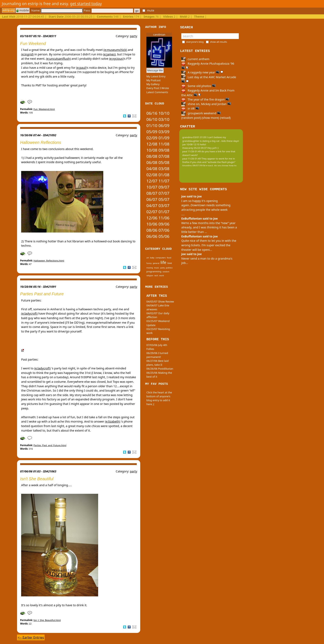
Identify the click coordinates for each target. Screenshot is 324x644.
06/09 (164, 125)
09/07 (164, 187)
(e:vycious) (116, 59)
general (156, 263)
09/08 (164, 150)
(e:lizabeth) (113, 421)
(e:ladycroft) (29, 313)
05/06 (164, 236)
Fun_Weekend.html (44, 109)
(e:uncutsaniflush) (58, 59)
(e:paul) (81, 68)
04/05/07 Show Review (160, 301)
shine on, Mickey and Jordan (206, 104)
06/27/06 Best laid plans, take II (157, 363)
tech (156, 276)
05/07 (164, 199)
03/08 (164, 169)
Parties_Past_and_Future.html (50, 445)
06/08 (152, 162)
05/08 (164, 162)
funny (149, 263)
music (157, 268)
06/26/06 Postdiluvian (160, 369)
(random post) (191, 118)
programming (154, 271)
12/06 (152, 218)
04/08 (152, 169)
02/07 (152, 212)
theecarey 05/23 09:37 (195, 148)
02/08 (152, 175)
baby (152, 258)
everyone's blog (195, 42)
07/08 (164, 156)
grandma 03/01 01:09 (194, 137)
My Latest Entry (156, 76)
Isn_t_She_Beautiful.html (47, 620)
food (169, 258)
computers (161, 258)
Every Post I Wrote (158, 88)
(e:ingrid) (27, 54)
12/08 (152, 144)
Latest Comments (157, 92)
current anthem (195, 59)
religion (150, 276)
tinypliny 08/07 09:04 (194, 166)
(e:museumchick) (115, 50)
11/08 (164, 144)
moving (150, 268)
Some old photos (198, 86)
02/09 (152, 138)
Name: (57, 10)
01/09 (164, 138)
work (162, 275)
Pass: (108, 10)
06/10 (152, 119)
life (163, 262)
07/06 (164, 230)
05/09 (152, 132)
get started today (86, 4)
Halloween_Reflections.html (49, 261)
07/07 (164, 193)
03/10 (164, 119)
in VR (190, 108)
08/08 (152, 156)
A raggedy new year (202, 72)
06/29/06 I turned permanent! (157, 355)
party (134, 36)
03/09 (164, 132)
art (148, 258)
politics (169, 268)
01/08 (164, 175)
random (166, 272)
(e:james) (109, 54)
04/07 (152, 206)
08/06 (152, 230)
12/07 (152, 181)
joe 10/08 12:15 (191, 144)
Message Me (155, 70)
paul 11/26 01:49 (192, 151)
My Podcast (153, 80)
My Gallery (153, 84)
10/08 (152, 150)
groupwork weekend (201, 113)
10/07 (152, 187)
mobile (23, 10)
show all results (219, 42)
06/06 (152, 236)
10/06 (152, 224)
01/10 (152, 125)
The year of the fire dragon (205, 99)
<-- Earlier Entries (31, 637)
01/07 (164, 212)
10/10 (164, 113)
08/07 (152, 193)
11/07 (164, 181)
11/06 (164, 218)
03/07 (164, 206)
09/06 (164, 224)
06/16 (152, 113)
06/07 (152, 199)
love (170, 263)
